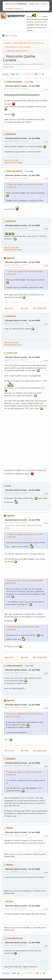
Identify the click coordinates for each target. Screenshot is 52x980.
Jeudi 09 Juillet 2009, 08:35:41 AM (15, 835)
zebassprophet (14, 82)
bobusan (11, 134)
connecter (43, 4)
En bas (5, 74)
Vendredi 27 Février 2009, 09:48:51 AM (17, 766)
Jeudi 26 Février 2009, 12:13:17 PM (16, 323)
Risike (10, 828)
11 (33, 74)
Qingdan (11, 759)
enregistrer (17, 8)
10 (30, 74)
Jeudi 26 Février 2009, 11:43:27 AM (16, 178)
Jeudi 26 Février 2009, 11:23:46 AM (16, 89)
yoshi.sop (12, 353)
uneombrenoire (15, 938)
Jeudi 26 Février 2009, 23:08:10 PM (16, 493)
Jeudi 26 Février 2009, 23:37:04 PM (16, 708)
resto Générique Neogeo (13, 163)
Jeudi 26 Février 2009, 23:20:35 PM (16, 523)
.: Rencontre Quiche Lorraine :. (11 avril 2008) (22, 86)
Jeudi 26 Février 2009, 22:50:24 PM (16, 360)
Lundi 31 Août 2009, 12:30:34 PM (15, 909)
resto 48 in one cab (11, 160)
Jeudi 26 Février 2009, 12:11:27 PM (16, 265)
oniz (9, 486)
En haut (6, 973)
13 (40, 74)
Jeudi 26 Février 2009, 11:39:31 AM (16, 141)
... (22, 74)
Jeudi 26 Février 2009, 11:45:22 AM (16, 228)
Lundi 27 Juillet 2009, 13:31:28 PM (16, 872)
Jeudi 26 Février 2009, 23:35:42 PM (16, 673)
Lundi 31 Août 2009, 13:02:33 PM (15, 945)
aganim (10, 258)
